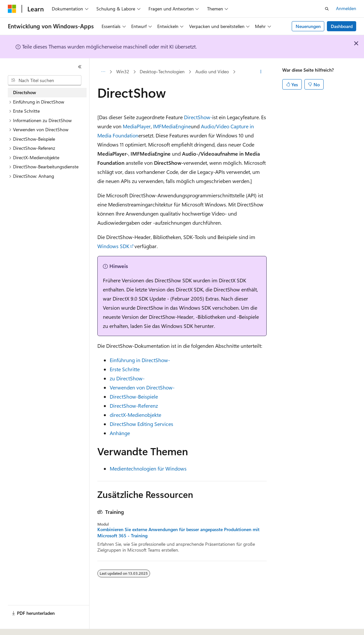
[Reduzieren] (80, 67)
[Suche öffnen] (327, 9)
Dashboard (342, 26)
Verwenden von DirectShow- (142, 387)
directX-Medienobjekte (135, 415)
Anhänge (120, 433)
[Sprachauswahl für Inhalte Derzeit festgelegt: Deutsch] (23, 624)
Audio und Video (212, 71)
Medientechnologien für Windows (148, 468)
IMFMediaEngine (172, 126)
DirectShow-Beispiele (134, 396)
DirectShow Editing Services (141, 424)
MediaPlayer (137, 126)
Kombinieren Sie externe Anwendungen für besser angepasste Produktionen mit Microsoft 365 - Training (178, 532)
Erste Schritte (125, 369)
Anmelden (346, 8)
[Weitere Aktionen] (261, 72)
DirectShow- (198, 117)
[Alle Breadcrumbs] (103, 72)
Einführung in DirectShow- (140, 360)
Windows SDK (113, 246)
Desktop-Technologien (162, 71)
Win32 (123, 71)
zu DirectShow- (127, 378)
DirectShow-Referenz (134, 406)
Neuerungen (308, 26)
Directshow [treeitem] (25, 92)
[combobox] (45, 80)
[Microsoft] (12, 9)
